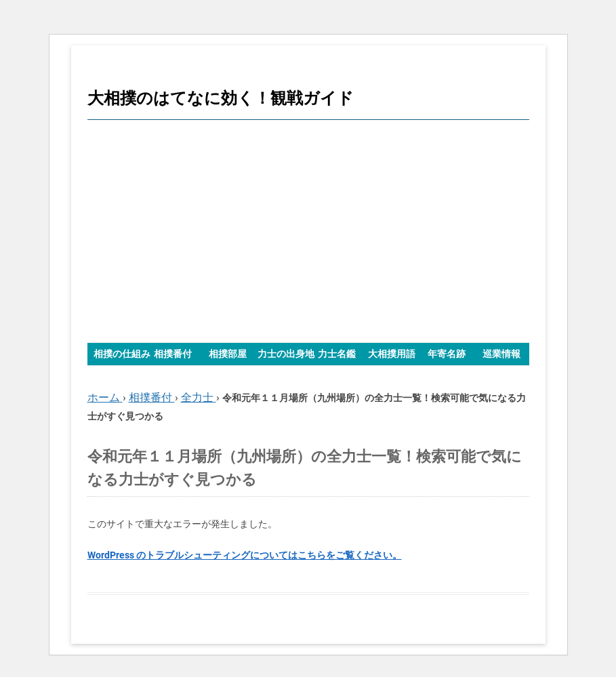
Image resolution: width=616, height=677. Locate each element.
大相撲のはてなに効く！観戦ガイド (221, 98)
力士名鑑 (337, 354)
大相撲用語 (392, 354)
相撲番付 (173, 354)
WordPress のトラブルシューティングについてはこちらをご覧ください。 (245, 555)
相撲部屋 (228, 354)
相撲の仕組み (122, 354)
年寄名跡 (447, 354)
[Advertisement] (308, 231)
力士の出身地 (286, 354)
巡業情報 (501, 354)
